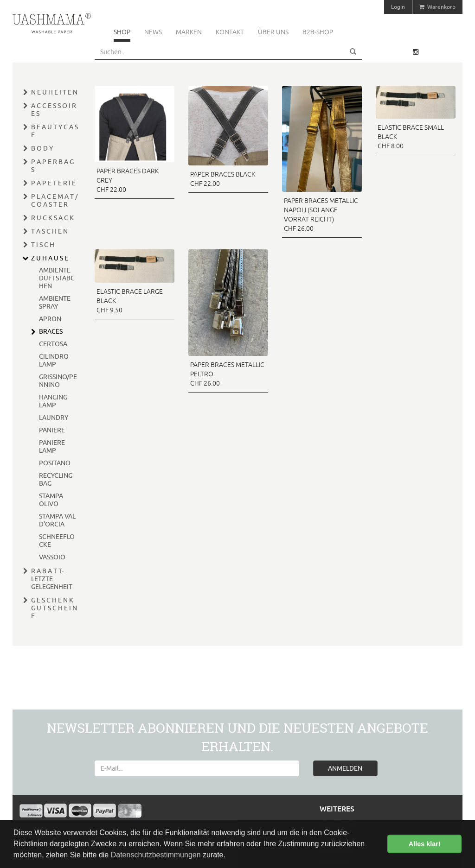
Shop (122, 32)
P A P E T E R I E (53, 183)
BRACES (51, 331)
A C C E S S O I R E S (54, 110)
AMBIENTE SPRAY (55, 302)
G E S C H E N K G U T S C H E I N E (54, 608)
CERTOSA (53, 344)
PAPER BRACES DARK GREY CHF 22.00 (128, 180)
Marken (189, 32)
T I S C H (43, 245)
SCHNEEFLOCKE (57, 541)
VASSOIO (52, 557)
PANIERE (52, 430)
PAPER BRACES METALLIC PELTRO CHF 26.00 (227, 374)
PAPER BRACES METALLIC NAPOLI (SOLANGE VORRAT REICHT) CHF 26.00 (321, 215)
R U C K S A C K (52, 218)
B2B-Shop (318, 32)
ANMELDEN (345, 768)
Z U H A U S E (50, 258)
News (153, 32)
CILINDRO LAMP (54, 360)
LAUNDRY (54, 418)
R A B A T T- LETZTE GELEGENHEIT (52, 579)
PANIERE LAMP (52, 447)
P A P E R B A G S (52, 166)
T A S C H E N (49, 231)
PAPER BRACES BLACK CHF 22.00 (223, 179)
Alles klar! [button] (425, 844)
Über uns (273, 32)
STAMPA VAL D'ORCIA (57, 520)
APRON (50, 319)
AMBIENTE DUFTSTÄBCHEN (57, 278)
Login (398, 7)
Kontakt (230, 32)
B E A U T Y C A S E (55, 131)
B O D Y (42, 148)
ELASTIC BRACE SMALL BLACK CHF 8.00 (411, 137)
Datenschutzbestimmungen (156, 855)
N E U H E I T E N (54, 92)
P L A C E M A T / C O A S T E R (54, 200)
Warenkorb (437, 7)
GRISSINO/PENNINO (58, 381)
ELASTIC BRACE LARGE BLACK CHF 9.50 (130, 301)
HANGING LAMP (53, 401)
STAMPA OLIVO (51, 500)
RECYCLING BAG (56, 479)
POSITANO (55, 463)
